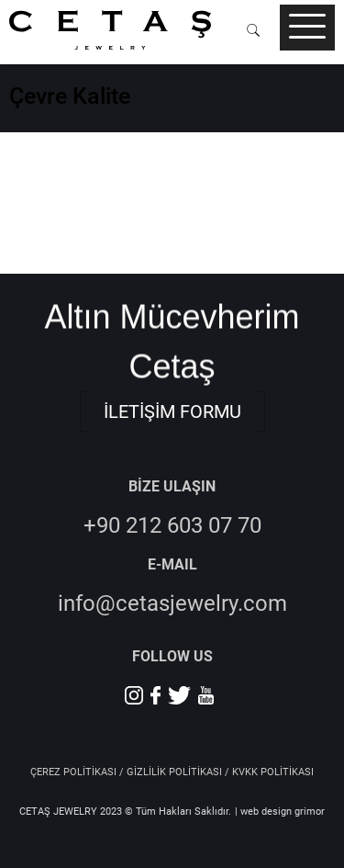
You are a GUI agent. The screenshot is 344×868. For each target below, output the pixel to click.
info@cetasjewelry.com (172, 603)
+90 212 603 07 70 (172, 525)
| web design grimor (280, 812)
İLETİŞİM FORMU (172, 411)
